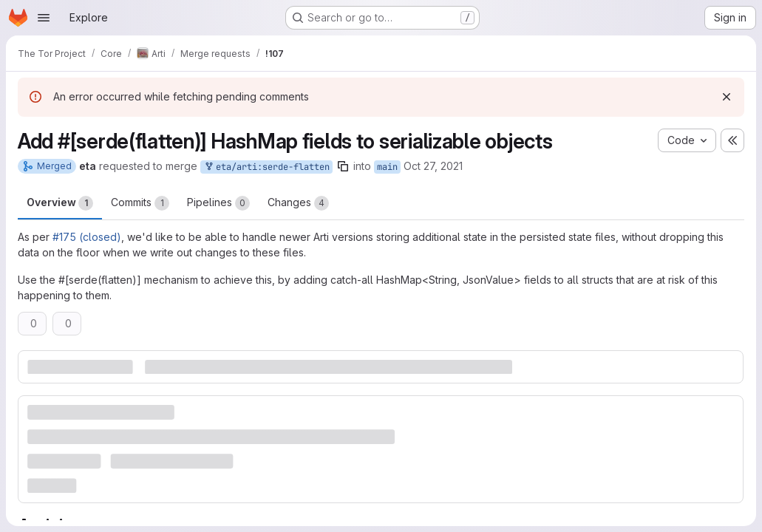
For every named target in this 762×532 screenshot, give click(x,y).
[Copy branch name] (343, 166)
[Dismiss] (727, 97)
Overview (60, 203)
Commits (140, 203)
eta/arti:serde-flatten (266, 167)
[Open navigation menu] (44, 18)
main (387, 167)
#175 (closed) (87, 237)
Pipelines (218, 203)
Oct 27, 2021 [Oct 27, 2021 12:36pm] (433, 166)
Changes (298, 203)
